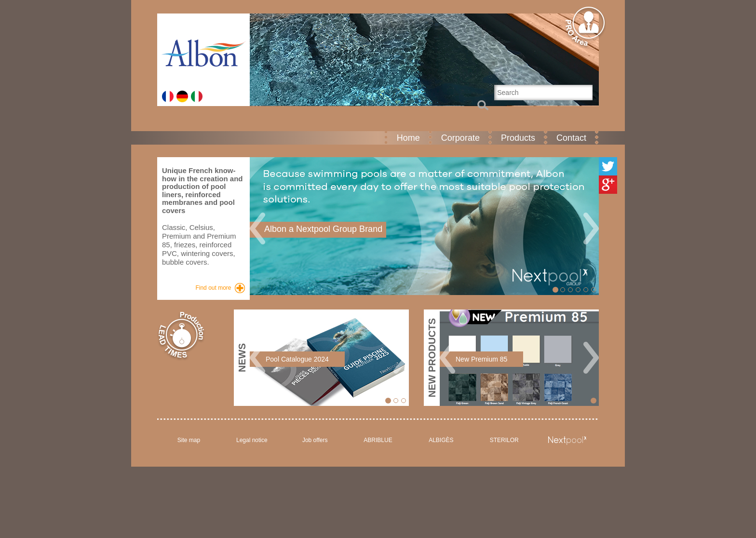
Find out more (213, 288)
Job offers (315, 440)
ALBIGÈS (441, 440)
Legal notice (252, 440)
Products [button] (518, 138)
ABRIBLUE (378, 440)
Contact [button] (571, 138)
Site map (189, 440)
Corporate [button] (460, 138)
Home (408, 138)
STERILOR (504, 440)
